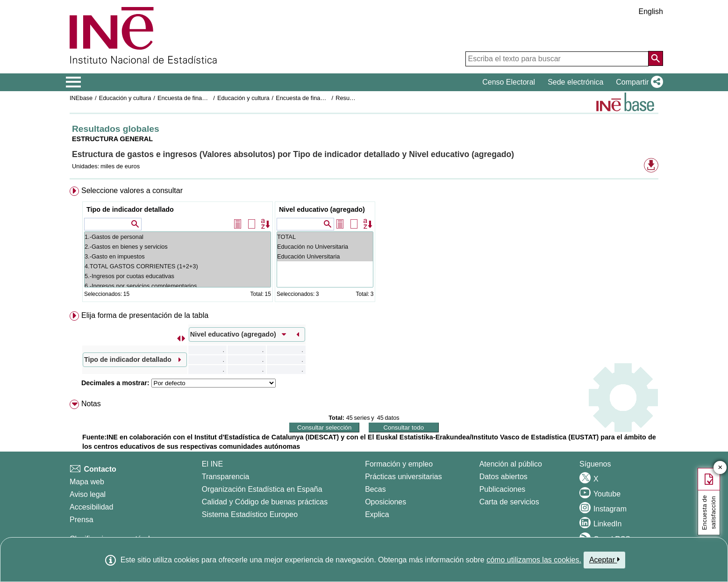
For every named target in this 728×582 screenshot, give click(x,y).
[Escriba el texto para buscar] (557, 59)
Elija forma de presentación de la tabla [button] (145, 315)
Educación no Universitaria (325, 247)
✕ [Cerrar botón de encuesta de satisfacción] (720, 468)
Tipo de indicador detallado (130, 209)
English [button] (651, 11)
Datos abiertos (503, 477)
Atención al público (511, 464)
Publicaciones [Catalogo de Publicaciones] (503, 489)
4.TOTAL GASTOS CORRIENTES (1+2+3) (178, 266)
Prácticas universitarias (403, 477)
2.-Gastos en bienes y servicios (178, 247)
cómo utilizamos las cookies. (534, 560)
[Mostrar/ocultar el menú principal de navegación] (74, 82)
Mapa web (87, 482)
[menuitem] (364, 246)
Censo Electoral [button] (509, 82)
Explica (377, 514)
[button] (638, 82)
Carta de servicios (509, 502)
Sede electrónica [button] (575, 82)
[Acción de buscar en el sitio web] (656, 58)
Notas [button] (91, 404)
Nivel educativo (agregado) (322, 209)
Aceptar (604, 560)
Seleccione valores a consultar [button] (132, 190)
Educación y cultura (125, 98)
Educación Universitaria (325, 256)
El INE (212, 464)
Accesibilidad (91, 507)
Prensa (82, 520)
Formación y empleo (399, 464)
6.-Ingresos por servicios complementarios (178, 286)
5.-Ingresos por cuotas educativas (178, 276)
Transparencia (226, 477)
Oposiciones (385, 502)
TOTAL (325, 237)
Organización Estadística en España (262, 489)
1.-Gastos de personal (178, 237)
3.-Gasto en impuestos (178, 256)
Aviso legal (88, 494)
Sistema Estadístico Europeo (250, 514)
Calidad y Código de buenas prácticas (265, 502)
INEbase (81, 98)
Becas (375, 489)
